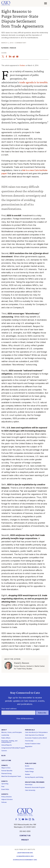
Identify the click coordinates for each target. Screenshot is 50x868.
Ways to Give (6, 768)
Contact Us (25, 836)
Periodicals (30, 730)
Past (3, 787)
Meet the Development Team (11, 776)
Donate (5, 765)
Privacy (25, 840)
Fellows (4, 802)
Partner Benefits (7, 771)
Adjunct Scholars (7, 800)
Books (27, 766)
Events (4, 781)
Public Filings (29, 772)
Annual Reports (7, 745)
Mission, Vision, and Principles (12, 732)
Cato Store (6, 761)
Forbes (22, 65)
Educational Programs (35, 782)
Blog (4, 756)
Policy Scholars (7, 797)
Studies (28, 774)
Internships (29, 785)
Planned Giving (6, 774)
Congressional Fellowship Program (13, 748)
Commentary (29, 769)
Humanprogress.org (25, 856)
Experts (5, 794)
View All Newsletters (25, 719)
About (4, 730)
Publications (31, 764)
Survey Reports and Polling (34, 777)
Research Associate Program (35, 787)
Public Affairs (6, 738)
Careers (4, 751)
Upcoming (5, 784)
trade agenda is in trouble (33, 82)
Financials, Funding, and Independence (9, 742)
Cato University (30, 790)
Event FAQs (5, 789)
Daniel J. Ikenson (10, 48)
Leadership (5, 735)
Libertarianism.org (25, 853)
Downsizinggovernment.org (25, 860)
